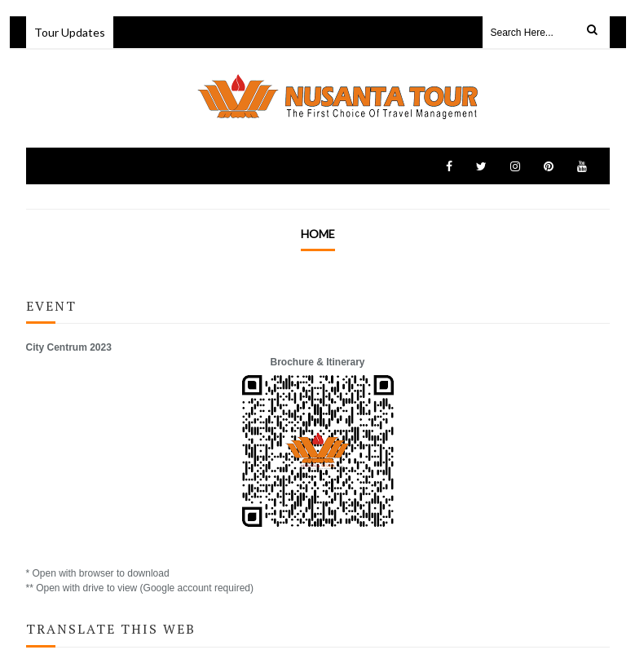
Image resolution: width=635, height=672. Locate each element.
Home (318, 234)
